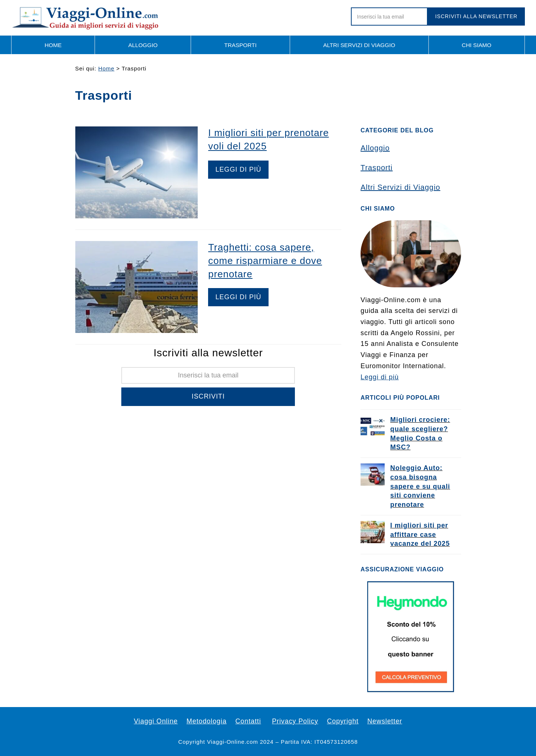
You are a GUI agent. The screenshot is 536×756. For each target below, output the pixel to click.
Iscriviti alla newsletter (476, 16)
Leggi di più (380, 377)
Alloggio (375, 148)
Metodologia (207, 721)
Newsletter (385, 721)
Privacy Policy (295, 721)
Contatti (248, 721)
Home (106, 68)
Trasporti (376, 168)
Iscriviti (208, 396)
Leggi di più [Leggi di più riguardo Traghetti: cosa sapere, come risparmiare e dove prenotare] (239, 297)
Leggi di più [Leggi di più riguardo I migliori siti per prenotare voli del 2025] (239, 169)
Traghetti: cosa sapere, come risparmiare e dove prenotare (265, 261)
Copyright (343, 721)
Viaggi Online (156, 721)
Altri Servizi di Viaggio (400, 187)
